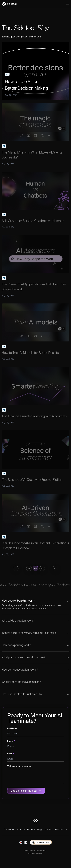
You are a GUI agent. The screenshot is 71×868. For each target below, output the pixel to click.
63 (42, 568)
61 (29, 568)
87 (55, 568)
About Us (21, 830)
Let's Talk (48, 830)
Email (11, 754)
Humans (31, 830)
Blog (39, 830)
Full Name (13, 728)
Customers (9, 830)
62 (36, 568)
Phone (11, 741)
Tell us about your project (21, 766)
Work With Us (61, 830)
